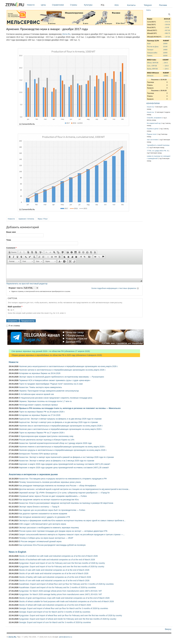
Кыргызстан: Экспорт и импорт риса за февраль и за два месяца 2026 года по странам (58, 422)
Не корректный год (154, 123)
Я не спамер (14, 326)
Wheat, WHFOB (153, 63)
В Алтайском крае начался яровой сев (36, 394)
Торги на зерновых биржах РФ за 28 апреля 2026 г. (42, 412)
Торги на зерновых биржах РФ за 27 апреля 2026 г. (42, 433)
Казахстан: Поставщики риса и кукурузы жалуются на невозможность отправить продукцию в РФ (63, 479)
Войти (149, 10)
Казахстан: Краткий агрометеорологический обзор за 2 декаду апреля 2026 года (55, 443)
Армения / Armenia (26, 219)
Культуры (92, 5)
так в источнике (152, 140)
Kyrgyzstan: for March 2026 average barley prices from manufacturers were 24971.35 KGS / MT (60, 594)
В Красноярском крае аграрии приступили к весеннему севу (46, 436)
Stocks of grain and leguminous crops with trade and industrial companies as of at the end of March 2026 (64, 598)
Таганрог (150, 50)
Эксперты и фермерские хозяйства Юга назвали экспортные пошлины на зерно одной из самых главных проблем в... (72, 520)
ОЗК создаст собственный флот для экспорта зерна (43, 524)
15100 (165, 47)
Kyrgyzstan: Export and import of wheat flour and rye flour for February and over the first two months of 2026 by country (71, 615)
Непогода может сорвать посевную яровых (38, 405)
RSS (117, 5)
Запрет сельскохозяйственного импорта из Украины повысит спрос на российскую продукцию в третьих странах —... (72, 534)
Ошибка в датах (153, 129)
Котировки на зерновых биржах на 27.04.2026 (40, 415)
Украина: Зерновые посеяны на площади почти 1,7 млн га (45, 401)
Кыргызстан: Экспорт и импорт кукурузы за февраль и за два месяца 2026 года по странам (60, 419)
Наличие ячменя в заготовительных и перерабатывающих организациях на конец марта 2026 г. (62, 447)
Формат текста (16, 288)
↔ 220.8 (165, 66)
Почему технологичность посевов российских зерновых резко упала (50, 482)
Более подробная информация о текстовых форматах (114, 288)
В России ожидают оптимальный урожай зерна (40, 541)
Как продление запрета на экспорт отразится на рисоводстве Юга (49, 500)
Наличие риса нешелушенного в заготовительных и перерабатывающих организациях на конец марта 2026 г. (69, 366)
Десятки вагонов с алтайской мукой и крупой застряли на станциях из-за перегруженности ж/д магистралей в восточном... (74, 489)
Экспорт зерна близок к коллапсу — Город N (39, 507)
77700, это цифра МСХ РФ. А (157, 151)
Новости (33, 5)
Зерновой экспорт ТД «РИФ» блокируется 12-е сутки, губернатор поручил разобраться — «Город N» (64, 493)
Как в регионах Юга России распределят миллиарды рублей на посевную (52, 545)
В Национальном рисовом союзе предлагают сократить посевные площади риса (56, 398)
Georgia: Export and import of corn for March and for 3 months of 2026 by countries (55, 622)
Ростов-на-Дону (153, 47)
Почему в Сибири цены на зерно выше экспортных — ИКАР (46, 538)
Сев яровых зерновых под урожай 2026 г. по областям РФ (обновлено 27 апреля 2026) (49, 351)
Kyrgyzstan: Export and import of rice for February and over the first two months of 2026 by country (62, 567)
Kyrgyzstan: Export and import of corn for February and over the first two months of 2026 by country (62, 563)
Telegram (148, 5)
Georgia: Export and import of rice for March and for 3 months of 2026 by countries (55, 612)
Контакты (131, 5)
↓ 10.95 (167, 27)
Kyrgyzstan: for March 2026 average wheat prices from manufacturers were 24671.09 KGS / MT (60, 591)
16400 (165, 53)
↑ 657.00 (167, 30)
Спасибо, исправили (154, 118)
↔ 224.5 (165, 69)
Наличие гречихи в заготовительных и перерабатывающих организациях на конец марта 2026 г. (62, 370)
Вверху (168, 629)
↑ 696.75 (167, 33)
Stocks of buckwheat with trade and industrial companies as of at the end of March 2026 (57, 560)
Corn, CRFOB (152, 66)
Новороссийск (152, 53)
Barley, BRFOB (152, 69)
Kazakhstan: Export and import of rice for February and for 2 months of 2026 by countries (58, 587)
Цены (46, 5)
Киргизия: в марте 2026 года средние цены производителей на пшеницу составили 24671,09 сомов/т (65, 464)
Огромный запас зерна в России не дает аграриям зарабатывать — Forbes (53, 496)
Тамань (150, 56)
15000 (165, 44)
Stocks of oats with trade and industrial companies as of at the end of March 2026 (54, 570)
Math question (15, 307)
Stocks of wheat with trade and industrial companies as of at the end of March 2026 (55, 605)
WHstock (150, 76)
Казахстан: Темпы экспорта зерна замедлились (40, 387)
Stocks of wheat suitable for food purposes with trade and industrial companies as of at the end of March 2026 (66, 601)
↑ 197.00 (167, 37)
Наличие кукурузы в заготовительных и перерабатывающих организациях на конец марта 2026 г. (63, 450)
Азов (149, 44)
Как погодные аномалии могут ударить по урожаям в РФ (44, 517)
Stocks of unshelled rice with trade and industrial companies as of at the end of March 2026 (58, 556)
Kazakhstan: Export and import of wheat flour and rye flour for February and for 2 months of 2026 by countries (66, 584)
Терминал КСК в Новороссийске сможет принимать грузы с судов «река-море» (55, 380)
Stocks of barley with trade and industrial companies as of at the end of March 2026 (55, 577)
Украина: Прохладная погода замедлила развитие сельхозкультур (49, 391)
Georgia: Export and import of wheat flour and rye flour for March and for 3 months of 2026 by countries (64, 608)
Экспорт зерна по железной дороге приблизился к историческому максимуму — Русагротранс (62, 377)
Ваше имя (11, 232)
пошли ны (151, 107)
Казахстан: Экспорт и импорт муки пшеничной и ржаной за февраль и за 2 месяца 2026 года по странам (66, 457)
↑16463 (166, 76)
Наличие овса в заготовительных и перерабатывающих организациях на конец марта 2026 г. (61, 426)
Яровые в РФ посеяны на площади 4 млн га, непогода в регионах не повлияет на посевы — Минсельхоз (70, 408)
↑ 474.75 (167, 22)
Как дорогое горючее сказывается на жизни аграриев (43, 514)
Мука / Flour (43, 219)
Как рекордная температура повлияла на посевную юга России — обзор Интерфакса (58, 486)
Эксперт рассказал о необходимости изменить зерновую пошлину (49, 528)
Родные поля (152, 134)
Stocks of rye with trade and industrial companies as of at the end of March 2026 (54, 573)
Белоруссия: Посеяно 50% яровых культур (38, 454)
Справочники (60, 5)
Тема (9, 240)
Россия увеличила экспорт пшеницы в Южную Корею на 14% (47, 440)
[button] (12, 252)
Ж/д (102, 5)
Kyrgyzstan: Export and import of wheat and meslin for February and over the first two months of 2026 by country (68, 619)
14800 (165, 50)
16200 (165, 56)
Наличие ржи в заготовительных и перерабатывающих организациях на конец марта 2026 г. (61, 429)
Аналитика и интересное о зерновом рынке (33, 474)
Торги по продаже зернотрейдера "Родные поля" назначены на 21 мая (51, 384)
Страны (76, 5)
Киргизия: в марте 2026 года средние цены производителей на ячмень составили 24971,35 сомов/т (64, 468)
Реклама (163, 5)
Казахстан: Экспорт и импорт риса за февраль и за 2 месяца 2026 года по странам (57, 461)
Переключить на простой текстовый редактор (27, 284)
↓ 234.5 (165, 63)
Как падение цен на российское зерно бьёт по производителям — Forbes (52, 510)
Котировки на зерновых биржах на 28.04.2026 (40, 373)
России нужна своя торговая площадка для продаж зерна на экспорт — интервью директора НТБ (63, 531)
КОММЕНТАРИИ (153, 103)
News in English (17, 552)
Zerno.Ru (66, 34)
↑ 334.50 (167, 25)
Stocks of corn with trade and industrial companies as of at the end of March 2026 (54, 581)
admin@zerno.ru (65, 637)
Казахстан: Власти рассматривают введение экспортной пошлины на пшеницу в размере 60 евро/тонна (66, 503)
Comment (11, 248)
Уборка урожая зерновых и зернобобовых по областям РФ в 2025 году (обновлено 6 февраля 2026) (55, 355)
